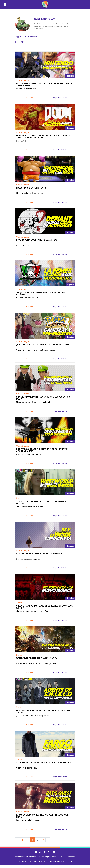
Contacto (71, 857)
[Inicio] (45, 4)
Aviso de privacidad (48, 857)
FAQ (62, 857)
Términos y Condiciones (25, 857)
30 (43, 840)
